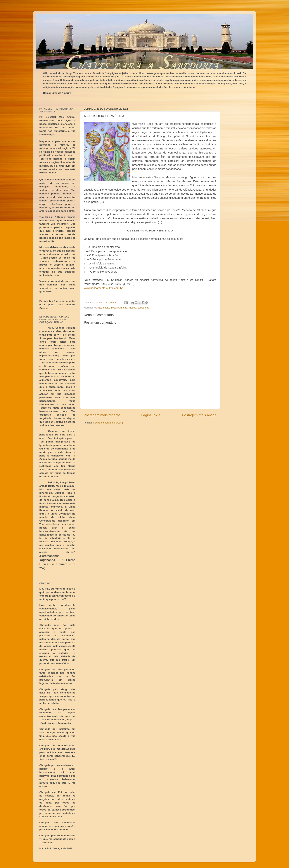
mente (124, 308)
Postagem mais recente (102, 415)
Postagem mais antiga (199, 415)
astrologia (104, 308)
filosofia (115, 308)
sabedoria (143, 308)
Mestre (133, 308)
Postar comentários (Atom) (108, 423)
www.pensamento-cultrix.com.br (103, 288)
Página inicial (151, 415)
